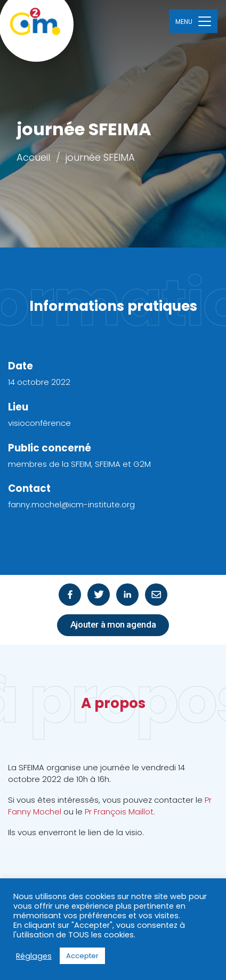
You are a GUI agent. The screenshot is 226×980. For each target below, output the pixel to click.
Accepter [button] (82, 956)
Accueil (33, 157)
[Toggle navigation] (193, 21)
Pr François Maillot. (120, 812)
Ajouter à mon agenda (113, 624)
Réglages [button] (34, 956)
